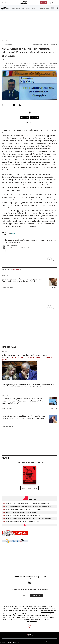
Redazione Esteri (8, 426)
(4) (56, 409)
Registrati (37, 595)
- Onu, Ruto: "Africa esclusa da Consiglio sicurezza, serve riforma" (20, 512)
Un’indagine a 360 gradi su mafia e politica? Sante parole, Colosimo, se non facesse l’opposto (30, 241)
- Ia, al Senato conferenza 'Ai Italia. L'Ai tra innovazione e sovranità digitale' (22, 509)
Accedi (22, 595)
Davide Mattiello (12, 246)
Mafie (5, 41)
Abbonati (44, 3)
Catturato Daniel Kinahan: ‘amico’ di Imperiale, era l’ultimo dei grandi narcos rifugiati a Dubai (22, 280)
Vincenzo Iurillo (8, 288)
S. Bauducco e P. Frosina (10, 391)
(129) (55, 391)
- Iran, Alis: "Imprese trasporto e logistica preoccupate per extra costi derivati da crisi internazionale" (27, 506)
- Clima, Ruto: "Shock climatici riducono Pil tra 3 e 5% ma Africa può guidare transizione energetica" (27, 518)
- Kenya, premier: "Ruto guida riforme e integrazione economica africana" (21, 521)
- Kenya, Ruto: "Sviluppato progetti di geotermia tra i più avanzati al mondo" (22, 515)
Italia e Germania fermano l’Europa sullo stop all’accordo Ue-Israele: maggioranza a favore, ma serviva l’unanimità (24, 417)
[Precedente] (50, 259)
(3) (56, 288)
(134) (55, 426)
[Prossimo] (55, 259)
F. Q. (4, 60)
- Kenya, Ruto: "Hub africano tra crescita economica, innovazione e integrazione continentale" (26, 503)
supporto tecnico (32, 621)
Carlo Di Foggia (8, 409)
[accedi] (53, 3)
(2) (6, 251)
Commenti (6, 105)
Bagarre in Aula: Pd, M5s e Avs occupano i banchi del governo (27, 358)
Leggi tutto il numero (29, 488)
